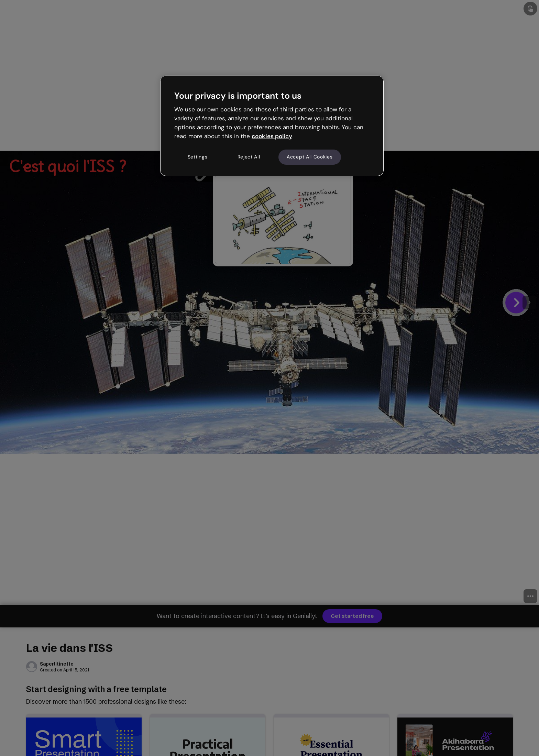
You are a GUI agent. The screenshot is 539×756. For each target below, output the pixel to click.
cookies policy (272, 136)
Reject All (249, 157)
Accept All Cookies (310, 157)
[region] (272, 126)
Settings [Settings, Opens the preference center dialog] (198, 157)
